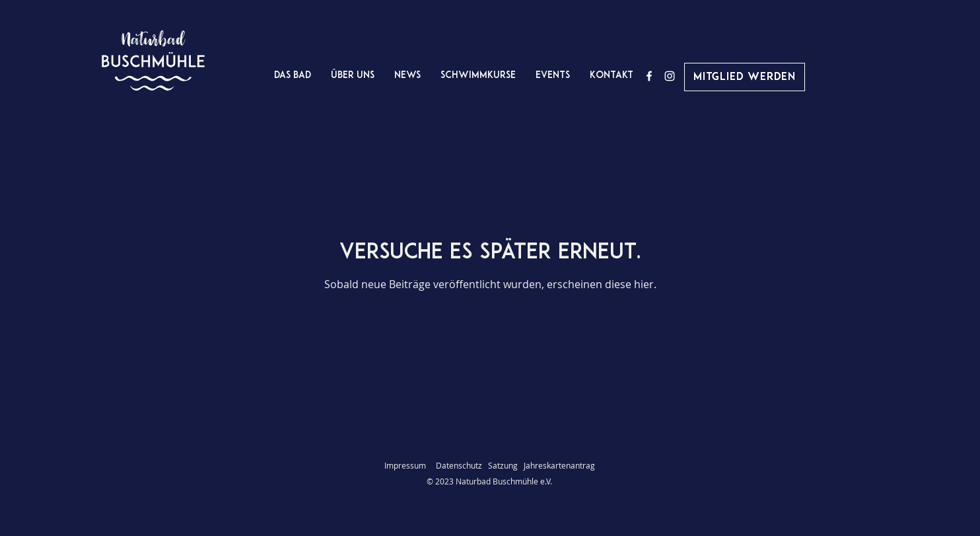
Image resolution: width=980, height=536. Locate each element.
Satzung (503, 465)
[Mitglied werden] (745, 77)
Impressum (405, 465)
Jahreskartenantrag (559, 465)
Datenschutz (462, 465)
